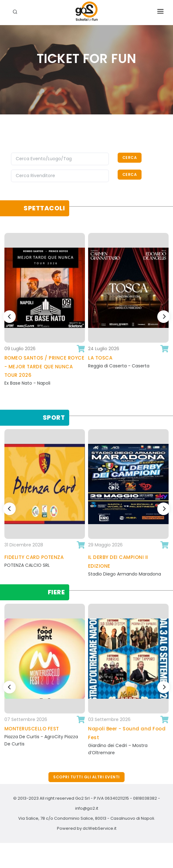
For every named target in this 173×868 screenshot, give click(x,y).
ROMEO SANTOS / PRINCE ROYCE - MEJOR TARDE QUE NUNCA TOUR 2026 (45, 367)
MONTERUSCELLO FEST (32, 729)
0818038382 (145, 798)
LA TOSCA (100, 358)
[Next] (164, 317)
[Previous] (9, 317)
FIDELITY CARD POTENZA (34, 557)
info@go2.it (87, 808)
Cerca (130, 158)
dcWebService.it (100, 828)
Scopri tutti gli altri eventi (87, 777)
